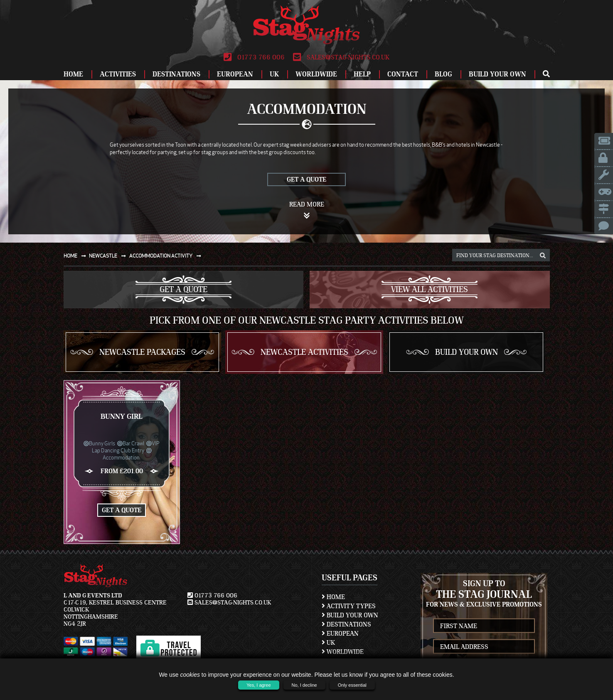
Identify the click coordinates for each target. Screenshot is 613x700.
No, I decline (304, 685)
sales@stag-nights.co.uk (341, 57)
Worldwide (316, 74)
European (235, 74)
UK (274, 74)
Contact (403, 74)
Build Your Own (497, 74)
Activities (118, 74)
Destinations (176, 74)
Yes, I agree (258, 685)
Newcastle (109, 256)
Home (73, 74)
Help (362, 74)
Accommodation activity (167, 256)
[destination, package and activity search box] (501, 255)
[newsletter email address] (484, 647)
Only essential (352, 685)
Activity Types (349, 606)
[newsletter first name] (484, 626)
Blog (443, 74)
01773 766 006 (254, 57)
